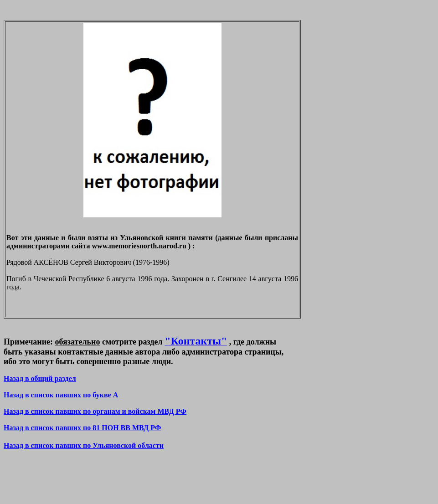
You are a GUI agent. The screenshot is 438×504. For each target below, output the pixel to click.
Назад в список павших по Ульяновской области (84, 445)
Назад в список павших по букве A (61, 395)
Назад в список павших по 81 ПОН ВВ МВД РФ (82, 428)
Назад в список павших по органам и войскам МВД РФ (95, 411)
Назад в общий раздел (40, 378)
